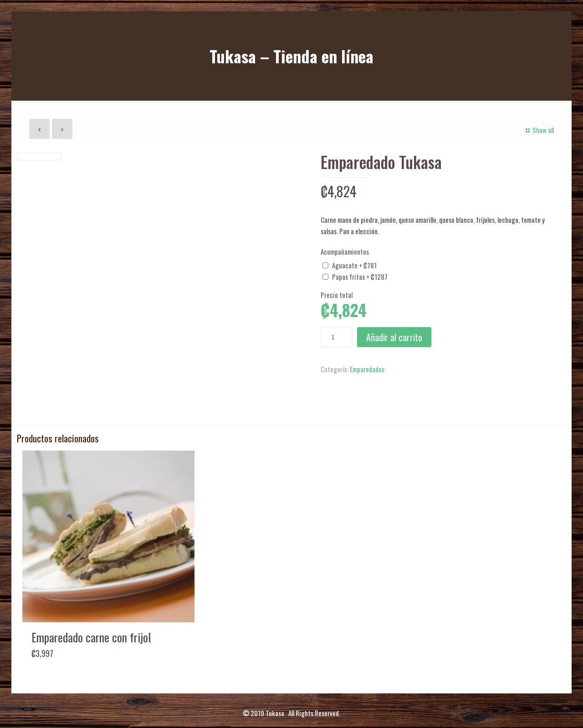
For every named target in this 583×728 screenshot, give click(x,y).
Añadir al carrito (394, 337)
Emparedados (367, 369)
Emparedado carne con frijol (91, 621)
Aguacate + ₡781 (354, 265)
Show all (538, 130)
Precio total (337, 295)
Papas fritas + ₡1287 (360, 277)
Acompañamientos (345, 251)
